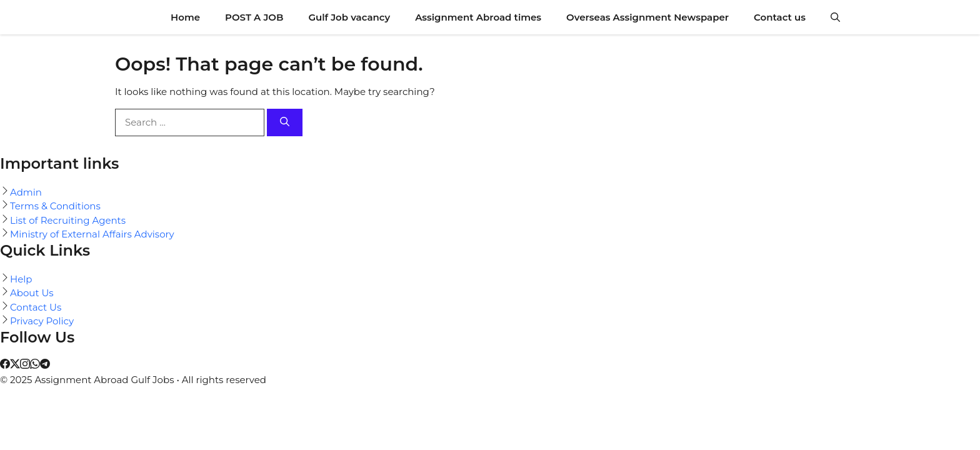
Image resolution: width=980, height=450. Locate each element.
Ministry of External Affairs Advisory (92, 234)
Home (185, 17)
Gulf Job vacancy (349, 17)
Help (21, 279)
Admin (26, 192)
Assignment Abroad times (478, 17)
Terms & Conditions (55, 206)
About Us (32, 293)
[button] (835, 17)
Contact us (780, 17)
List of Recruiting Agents (68, 220)
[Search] (285, 123)
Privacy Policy (42, 321)
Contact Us (36, 307)
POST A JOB (254, 17)
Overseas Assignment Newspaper (647, 17)
